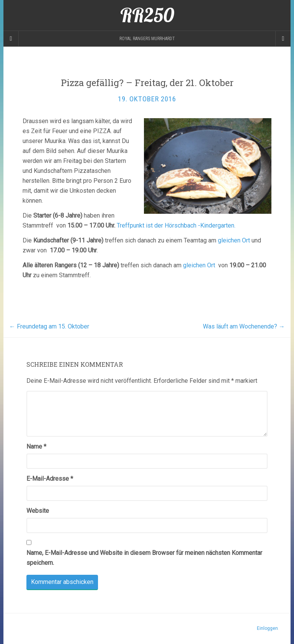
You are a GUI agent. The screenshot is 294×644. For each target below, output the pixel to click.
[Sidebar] (11, 39)
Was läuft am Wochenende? (244, 326)
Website (38, 511)
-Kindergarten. (217, 225)
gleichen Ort (235, 240)
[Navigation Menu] (283, 39)
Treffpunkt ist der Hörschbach (157, 225)
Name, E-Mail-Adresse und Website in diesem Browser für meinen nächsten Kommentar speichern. (144, 558)
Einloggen (267, 628)
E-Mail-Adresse (50, 479)
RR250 (147, 15)
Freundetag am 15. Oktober (49, 326)
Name (36, 446)
